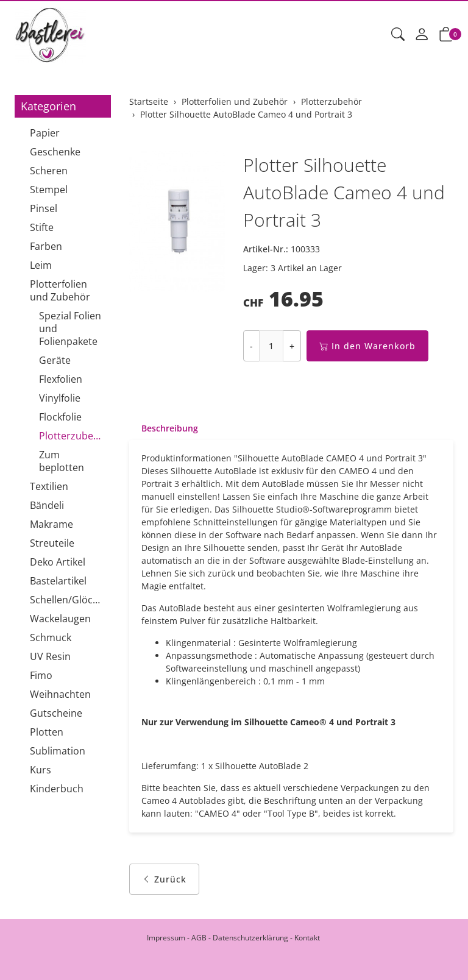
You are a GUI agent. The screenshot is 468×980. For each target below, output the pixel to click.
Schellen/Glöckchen (67, 600)
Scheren (49, 171)
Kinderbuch (57, 789)
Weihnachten (60, 694)
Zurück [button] (164, 879)
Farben (46, 246)
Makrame (51, 524)
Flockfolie (60, 417)
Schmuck (51, 637)
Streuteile (52, 543)
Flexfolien (61, 379)
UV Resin (50, 656)
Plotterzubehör (72, 436)
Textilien (49, 486)
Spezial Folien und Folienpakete (70, 328)
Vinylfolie (60, 398)
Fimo (41, 675)
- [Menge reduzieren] (251, 346)
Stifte (42, 227)
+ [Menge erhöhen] (292, 346)
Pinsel (44, 208)
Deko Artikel (58, 562)
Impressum (166, 938)
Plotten (47, 732)
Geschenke (55, 152)
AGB (199, 938)
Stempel (49, 190)
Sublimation (58, 751)
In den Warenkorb (367, 346)
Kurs (41, 770)
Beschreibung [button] (170, 428)
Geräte (55, 360)
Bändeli (47, 505)
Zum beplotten (62, 461)
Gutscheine (56, 713)
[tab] (164, 428)
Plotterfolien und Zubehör (60, 290)
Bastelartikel (58, 581)
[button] (398, 35)
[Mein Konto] (422, 35)
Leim (41, 265)
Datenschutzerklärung (250, 938)
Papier (45, 133)
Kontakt (307, 938)
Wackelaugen (60, 619)
